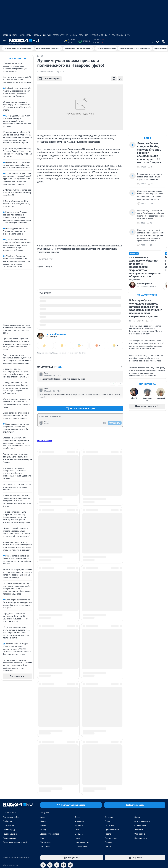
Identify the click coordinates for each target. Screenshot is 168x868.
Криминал (79, 718)
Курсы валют (97, 35)
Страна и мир (141, 723)
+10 (113, 402)
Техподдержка (9, 735)
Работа (108, 731)
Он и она (109, 714)
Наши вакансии (10, 731)
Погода (37, 35)
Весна (43, 723)
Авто (43, 714)
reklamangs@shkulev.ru (94, 822)
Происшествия (112, 727)
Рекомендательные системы (96, 848)
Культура (79, 723)
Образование (81, 744)
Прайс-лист (8, 718)
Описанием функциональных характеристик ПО (103, 833)
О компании (8, 723)
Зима (77, 714)
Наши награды (9, 727)
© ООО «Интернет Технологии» (15, 859)
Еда (42, 735)
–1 (120, 384)
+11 (113, 384)
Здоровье (45, 744)
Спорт (137, 714)
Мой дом (79, 731)
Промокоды (118, 35)
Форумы (47, 35)
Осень (108, 718)
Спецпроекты (141, 735)
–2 (120, 402)
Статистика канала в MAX (15, 739)
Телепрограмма (60, 35)
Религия (109, 739)
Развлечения (111, 735)
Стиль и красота (142, 718)
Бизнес (44, 718)
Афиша (73, 35)
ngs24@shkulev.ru (32, 840)
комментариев (49, 79)
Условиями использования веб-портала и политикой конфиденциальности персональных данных (123, 835)
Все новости (17, 58)
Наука (77, 735)
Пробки (84, 41)
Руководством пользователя (97, 831)
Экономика (140, 731)
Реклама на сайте (11, 714)
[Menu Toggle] (4, 41)
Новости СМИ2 (45, 441)
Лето (77, 727)
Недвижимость (10, 35)
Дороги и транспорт (50, 731)
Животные (45, 739)
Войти (47, 424)
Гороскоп (84, 35)
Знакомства (26, 35)
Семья (108, 744)
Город (43, 727)
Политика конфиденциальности (140, 852)
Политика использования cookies (98, 844)
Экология (139, 727)
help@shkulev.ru (20, 844)
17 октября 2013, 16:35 (46, 72)
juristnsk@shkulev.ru (63, 842)
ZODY (107, 35)
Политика (109, 723)
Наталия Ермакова (56, 334)
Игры (128, 35)
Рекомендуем (147, 295)
